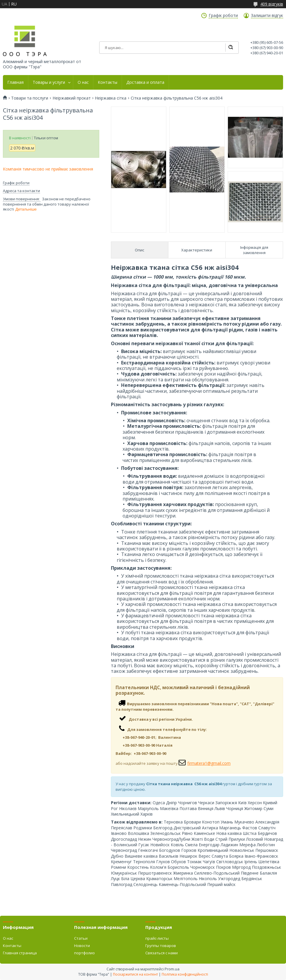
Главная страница (20, 953)
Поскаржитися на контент (135, 974)
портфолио (84, 953)
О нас (83, 82)
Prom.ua (172, 969)
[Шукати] (231, 48)
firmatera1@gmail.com (209, 763)
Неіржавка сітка (111, 98)
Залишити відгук (267, 15)
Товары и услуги (49, 82)
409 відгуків (272, 4)
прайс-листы (157, 938)
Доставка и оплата (145, 82)
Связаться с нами (162, 953)
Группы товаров (161, 946)
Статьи (81, 938)
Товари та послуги (30, 98)
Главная (15, 82)
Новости (82, 946)
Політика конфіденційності (185, 974)
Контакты (108, 82)
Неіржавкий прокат (72, 98)
